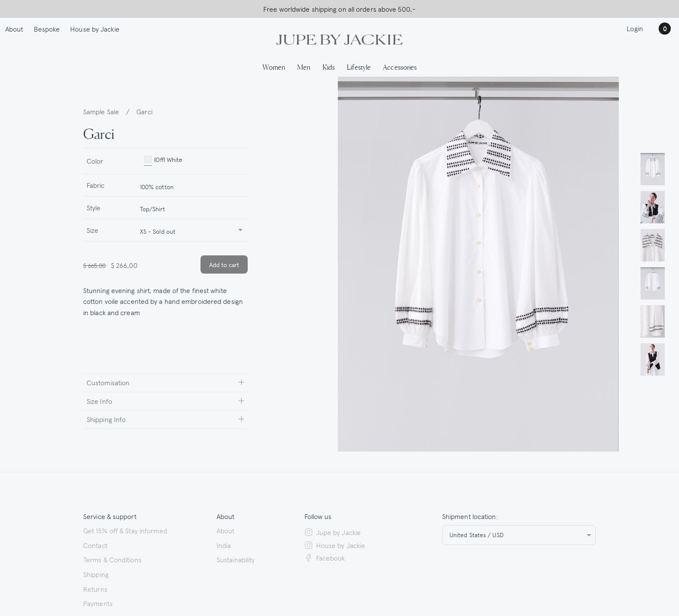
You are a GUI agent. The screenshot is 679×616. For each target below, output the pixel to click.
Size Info (99, 401)
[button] (653, 169)
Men (304, 67)
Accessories (400, 67)
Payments (98, 603)
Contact (95, 545)
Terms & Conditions (112, 559)
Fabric (96, 185)
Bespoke (47, 29)
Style (94, 207)
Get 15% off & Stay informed (125, 530)
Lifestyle (359, 67)
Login (635, 28)
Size (92, 230)
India (224, 545)
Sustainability (236, 559)
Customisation (108, 382)
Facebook (325, 558)
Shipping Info (106, 419)
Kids (329, 67)
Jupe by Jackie (333, 532)
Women (274, 67)
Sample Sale (101, 111)
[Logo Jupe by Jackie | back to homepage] (339, 39)
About (14, 29)
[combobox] (190, 185)
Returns (95, 589)
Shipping (96, 574)
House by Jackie (95, 29)
